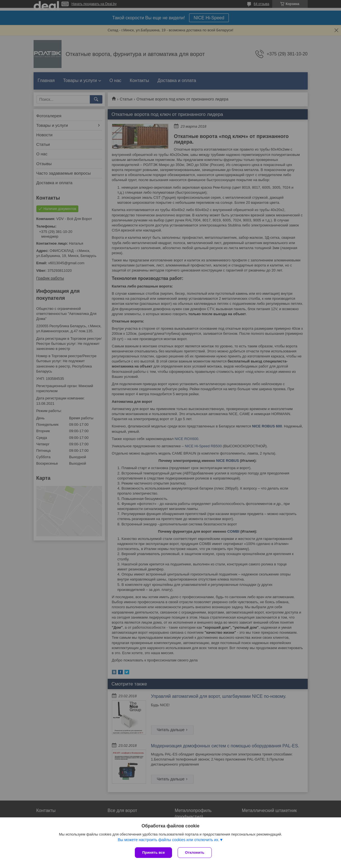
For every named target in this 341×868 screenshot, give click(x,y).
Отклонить (195, 852)
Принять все (153, 852)
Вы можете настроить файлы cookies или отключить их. (169, 840)
